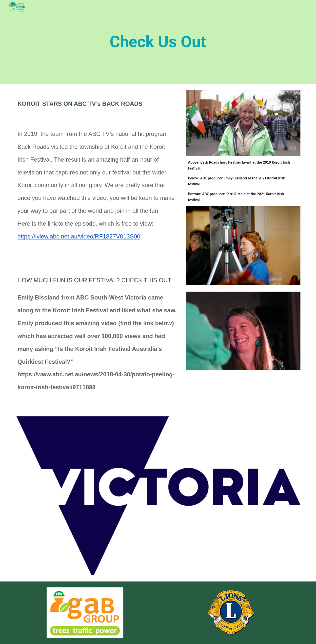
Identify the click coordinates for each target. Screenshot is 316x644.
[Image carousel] (85, 613)
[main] (158, 42)
